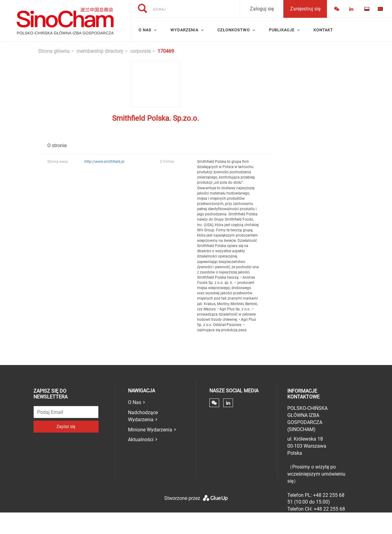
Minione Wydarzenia (150, 430)
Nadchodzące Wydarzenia (143, 416)
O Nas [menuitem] (145, 30)
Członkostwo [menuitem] (234, 30)
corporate (140, 51)
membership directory (100, 51)
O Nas (135, 402)
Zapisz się (66, 426)
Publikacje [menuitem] (282, 30)
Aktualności (141, 440)
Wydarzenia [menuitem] (184, 30)
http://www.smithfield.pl (104, 162)
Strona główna (54, 51)
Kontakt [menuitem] (323, 30)
